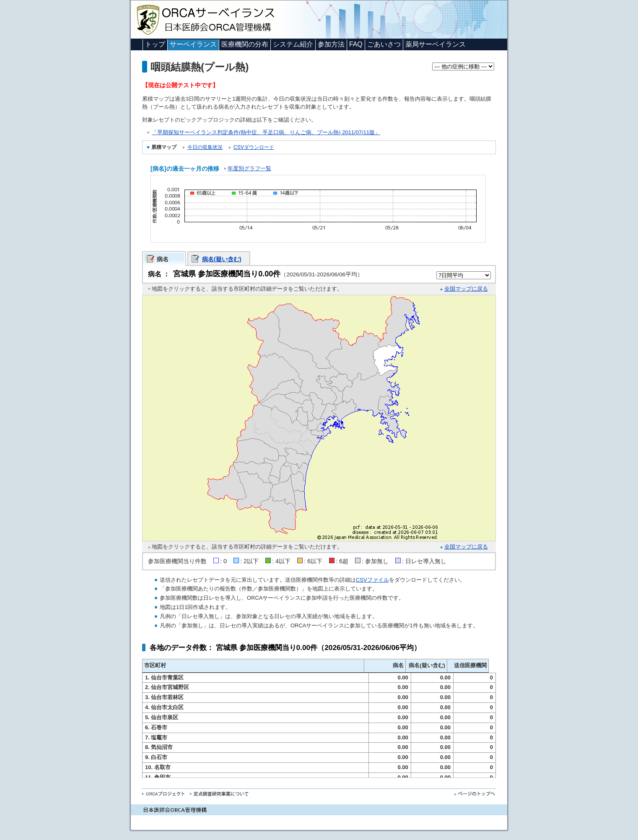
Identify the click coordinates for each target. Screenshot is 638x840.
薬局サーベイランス (436, 44)
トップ (155, 44)
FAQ (356, 44)
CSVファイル (372, 580)
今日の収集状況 (205, 147)
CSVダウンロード (254, 147)
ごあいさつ (384, 44)
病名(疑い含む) (222, 259)
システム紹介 (293, 44)
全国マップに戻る (466, 289)
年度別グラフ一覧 (249, 168)
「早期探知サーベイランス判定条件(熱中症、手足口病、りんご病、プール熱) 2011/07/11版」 (266, 132)
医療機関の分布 (245, 44)
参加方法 (331, 44)
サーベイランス (193, 44)
